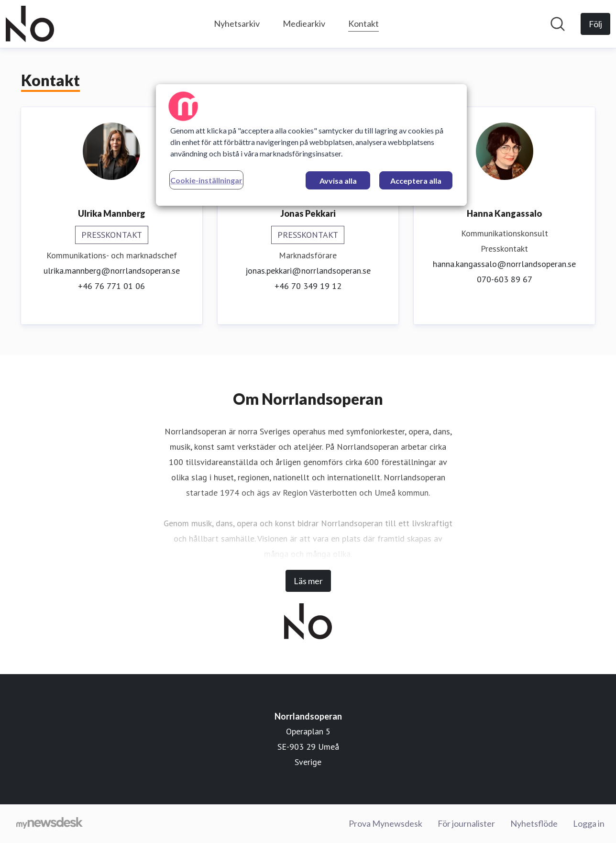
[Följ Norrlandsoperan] (595, 24)
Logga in (589, 823)
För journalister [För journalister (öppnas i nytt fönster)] (466, 823)
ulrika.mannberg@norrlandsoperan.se (112, 271)
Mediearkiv (304, 23)
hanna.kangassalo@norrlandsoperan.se (504, 264)
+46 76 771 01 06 (111, 286)
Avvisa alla (338, 181)
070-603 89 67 (505, 279)
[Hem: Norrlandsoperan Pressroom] (30, 24)
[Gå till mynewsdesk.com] (49, 824)
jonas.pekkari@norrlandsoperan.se (308, 271)
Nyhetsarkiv (237, 23)
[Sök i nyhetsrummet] (558, 24)
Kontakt (363, 22)
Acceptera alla (416, 181)
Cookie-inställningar (206, 180)
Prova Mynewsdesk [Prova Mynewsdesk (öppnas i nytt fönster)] (385, 823)
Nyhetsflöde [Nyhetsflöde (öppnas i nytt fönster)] (534, 823)
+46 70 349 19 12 (308, 286)
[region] (311, 145)
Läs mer (308, 581)
